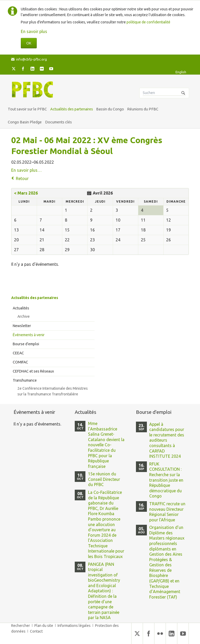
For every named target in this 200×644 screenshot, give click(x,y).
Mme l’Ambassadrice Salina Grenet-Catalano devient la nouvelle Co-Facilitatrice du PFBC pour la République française (106, 445)
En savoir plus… (26, 170)
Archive (24, 316)
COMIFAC (20, 362)
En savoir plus (34, 31)
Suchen (183, 93)
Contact (36, 631)
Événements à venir (29, 335)
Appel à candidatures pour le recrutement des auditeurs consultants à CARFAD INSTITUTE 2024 (167, 440)
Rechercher (21, 626)
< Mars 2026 (26, 193)
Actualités (21, 308)
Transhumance (25, 380)
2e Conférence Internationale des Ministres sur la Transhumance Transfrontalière (53, 391)
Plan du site (44, 626)
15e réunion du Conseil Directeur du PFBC (104, 479)
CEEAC (18, 353)
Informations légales (74, 626)
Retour (22, 178)
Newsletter (22, 326)
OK (29, 43)
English (181, 72)
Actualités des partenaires (35, 298)
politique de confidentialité (148, 22)
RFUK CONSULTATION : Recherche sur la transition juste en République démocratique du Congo (166, 480)
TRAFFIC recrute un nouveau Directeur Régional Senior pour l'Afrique (167, 512)
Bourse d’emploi (26, 344)
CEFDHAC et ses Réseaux (33, 371)
